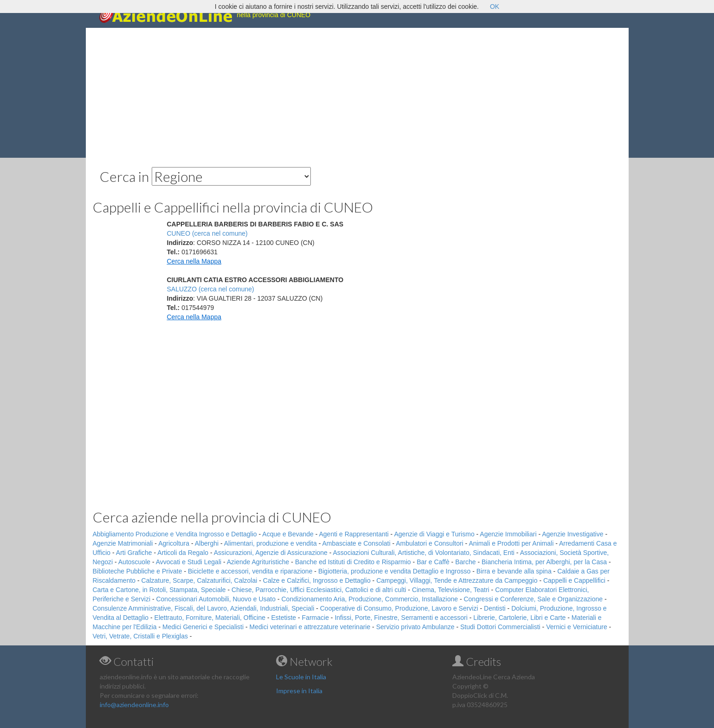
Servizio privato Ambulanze (415, 627)
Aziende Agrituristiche (258, 562)
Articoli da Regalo (183, 553)
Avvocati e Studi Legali (189, 562)
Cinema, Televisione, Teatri (451, 590)
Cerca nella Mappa (194, 261)
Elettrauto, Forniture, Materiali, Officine (210, 618)
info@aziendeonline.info (134, 705)
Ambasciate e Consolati (356, 543)
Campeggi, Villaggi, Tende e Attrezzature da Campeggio (457, 580)
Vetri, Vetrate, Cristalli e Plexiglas (140, 636)
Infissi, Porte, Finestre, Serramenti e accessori (401, 618)
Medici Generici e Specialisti (203, 627)
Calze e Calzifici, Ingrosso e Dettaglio (317, 580)
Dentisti (495, 608)
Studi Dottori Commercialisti (500, 627)
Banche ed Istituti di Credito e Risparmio (353, 562)
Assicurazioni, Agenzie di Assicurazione (271, 553)
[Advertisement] (357, 93)
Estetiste (283, 618)
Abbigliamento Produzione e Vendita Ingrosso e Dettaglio (175, 534)
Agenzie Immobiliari (508, 534)
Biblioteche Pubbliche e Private (138, 571)
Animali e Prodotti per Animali (511, 543)
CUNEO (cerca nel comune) (207, 233)
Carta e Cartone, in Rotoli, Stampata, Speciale (159, 590)
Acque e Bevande (288, 534)
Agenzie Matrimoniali (123, 543)
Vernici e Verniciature (577, 627)
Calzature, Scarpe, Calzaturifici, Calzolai (199, 580)
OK (495, 6)
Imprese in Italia (299, 691)
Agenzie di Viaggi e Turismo (434, 534)
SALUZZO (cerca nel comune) (211, 289)
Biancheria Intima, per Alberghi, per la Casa (544, 562)
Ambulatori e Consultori (430, 543)
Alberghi (207, 543)
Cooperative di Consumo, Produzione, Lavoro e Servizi (399, 608)
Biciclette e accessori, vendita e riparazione (250, 571)
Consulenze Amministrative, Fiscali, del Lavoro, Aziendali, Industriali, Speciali (204, 608)
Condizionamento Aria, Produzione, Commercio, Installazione (370, 599)
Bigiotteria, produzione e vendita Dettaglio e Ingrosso (394, 571)
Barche (465, 562)
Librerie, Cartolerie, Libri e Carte (519, 618)
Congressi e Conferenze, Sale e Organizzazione (533, 599)
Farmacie (315, 618)
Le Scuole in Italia (301, 677)
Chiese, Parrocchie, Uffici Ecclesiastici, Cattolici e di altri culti (319, 590)
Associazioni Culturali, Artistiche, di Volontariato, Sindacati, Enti (424, 553)
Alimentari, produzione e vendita (270, 543)
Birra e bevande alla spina (514, 571)
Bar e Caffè (433, 562)
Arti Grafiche (134, 553)
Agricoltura (174, 543)
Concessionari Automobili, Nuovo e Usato (216, 599)
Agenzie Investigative (572, 534)
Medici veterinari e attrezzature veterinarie (310, 627)
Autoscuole (134, 562)
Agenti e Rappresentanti (354, 534)
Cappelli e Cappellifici (574, 580)
